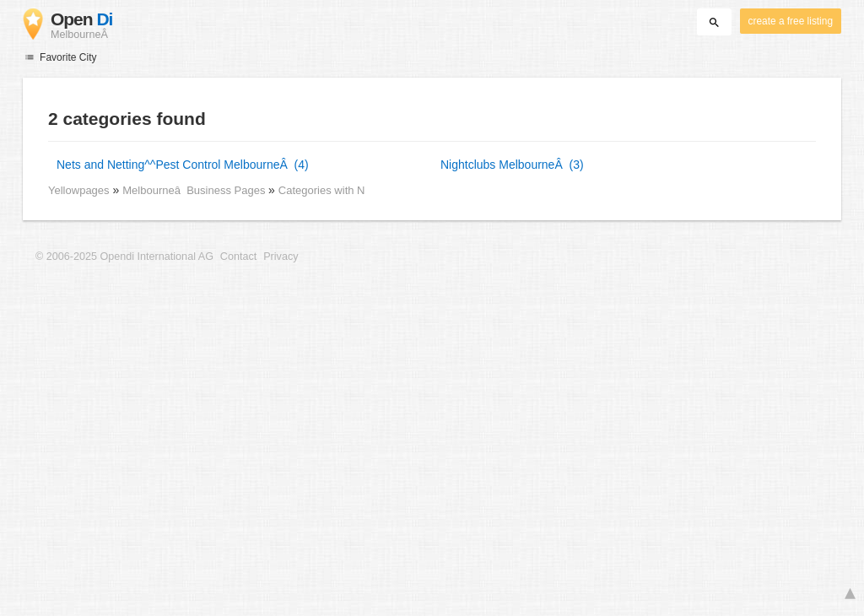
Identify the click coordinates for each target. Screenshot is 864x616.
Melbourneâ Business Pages (195, 190)
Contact (238, 257)
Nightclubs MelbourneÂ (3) (512, 165)
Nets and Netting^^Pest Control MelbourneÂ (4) (183, 165)
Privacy (281, 257)
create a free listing (791, 21)
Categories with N (322, 190)
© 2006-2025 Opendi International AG (124, 257)
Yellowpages (79, 190)
